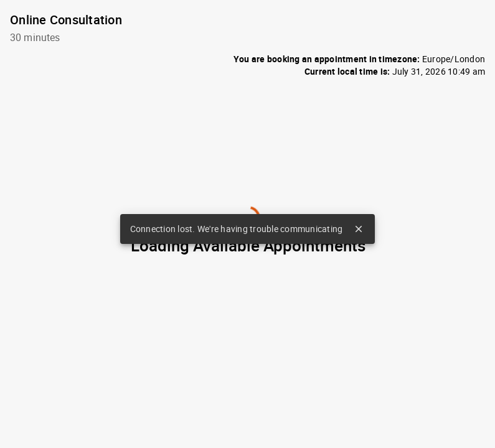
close (359, 229)
